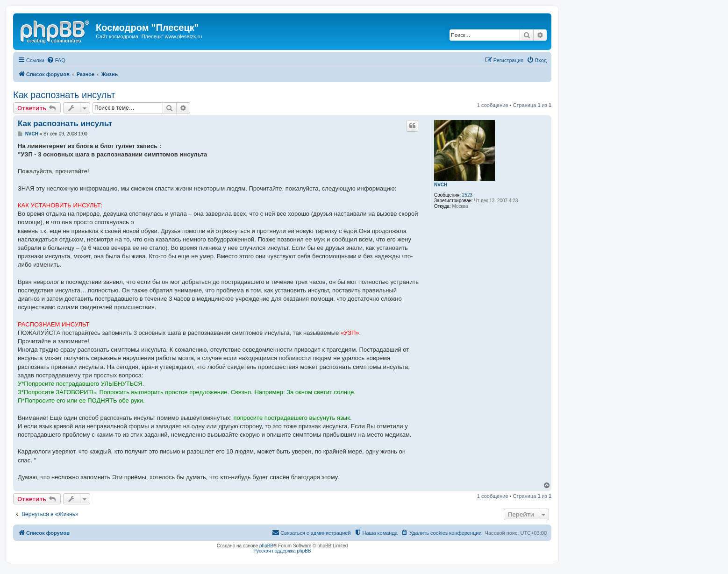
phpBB (266, 546)
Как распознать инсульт (64, 95)
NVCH (441, 185)
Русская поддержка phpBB (282, 551)
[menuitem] (56, 60)
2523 (467, 195)
